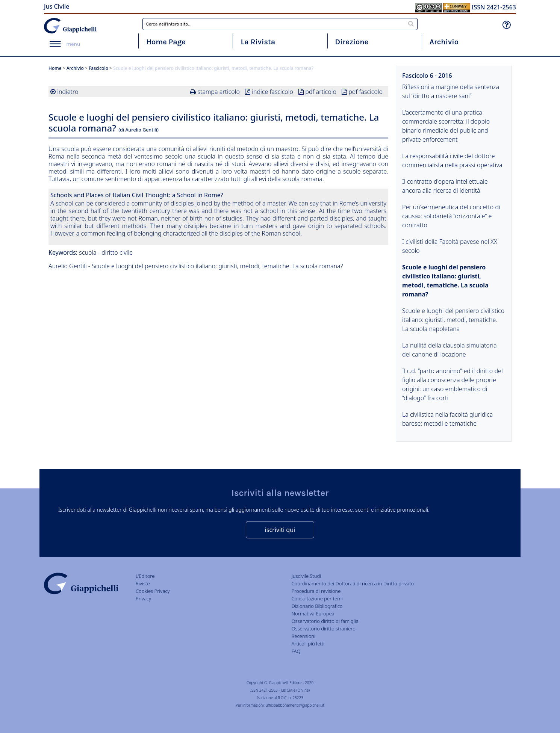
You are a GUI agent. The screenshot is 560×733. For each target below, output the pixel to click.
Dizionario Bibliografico (317, 606)
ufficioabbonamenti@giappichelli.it (295, 705)
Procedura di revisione (316, 591)
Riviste (143, 583)
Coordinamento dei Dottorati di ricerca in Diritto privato (353, 583)
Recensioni (303, 636)
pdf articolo (321, 92)
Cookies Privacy (153, 591)
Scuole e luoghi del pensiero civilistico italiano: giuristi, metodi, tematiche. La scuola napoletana (453, 320)
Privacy (143, 598)
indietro (68, 92)
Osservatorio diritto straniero (323, 629)
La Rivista (258, 42)
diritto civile (117, 252)
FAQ (296, 651)
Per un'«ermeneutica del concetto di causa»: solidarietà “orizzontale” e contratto (451, 216)
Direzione (352, 42)
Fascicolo (98, 68)
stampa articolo (219, 92)
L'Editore (145, 576)
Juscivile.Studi (306, 576)
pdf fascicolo (366, 92)
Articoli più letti (308, 644)
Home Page (166, 42)
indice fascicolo (272, 92)
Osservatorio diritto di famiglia (325, 621)
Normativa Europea (313, 614)
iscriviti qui (280, 530)
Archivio (444, 42)
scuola (88, 252)
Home (55, 68)
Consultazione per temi (317, 598)
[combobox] (280, 24)
